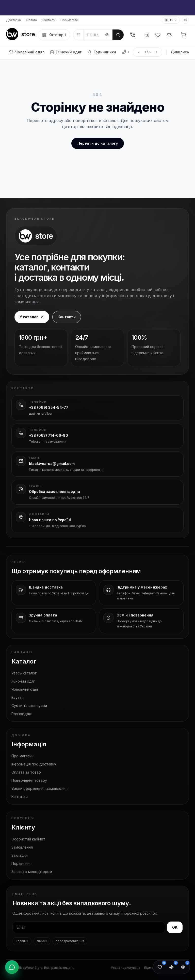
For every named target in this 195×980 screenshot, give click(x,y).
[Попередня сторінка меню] (139, 52)
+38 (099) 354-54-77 (49, 407)
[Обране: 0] (160, 968)
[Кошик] (183, 35)
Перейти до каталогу (98, 143)
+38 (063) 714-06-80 (48, 435)
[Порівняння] (169, 35)
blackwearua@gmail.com (52, 464)
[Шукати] (118, 35)
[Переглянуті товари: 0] (183, 968)
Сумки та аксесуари (29, 706)
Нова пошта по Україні (50, 520)
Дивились (180, 52)
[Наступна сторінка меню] (156, 52)
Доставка (13, 20)
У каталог (32, 317)
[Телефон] (133, 35)
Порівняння (21, 863)
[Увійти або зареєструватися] (147, 35)
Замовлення (22, 847)
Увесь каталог (24, 673)
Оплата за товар (26, 772)
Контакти (49, 20)
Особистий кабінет (28, 839)
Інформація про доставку (34, 764)
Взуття (18, 697)
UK (171, 20)
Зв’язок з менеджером (32, 872)
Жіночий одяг (23, 681)
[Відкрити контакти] (12, 968)
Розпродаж (22, 714)
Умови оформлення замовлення (39, 788)
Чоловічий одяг (25, 689)
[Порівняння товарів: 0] (171, 968)
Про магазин (70, 20)
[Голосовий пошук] (107, 35)
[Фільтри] (79, 35)
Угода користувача (126, 968)
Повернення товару (29, 780)
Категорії (54, 35)
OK (175, 927)
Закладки (20, 855)
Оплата (31, 20)
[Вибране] (158, 35)
